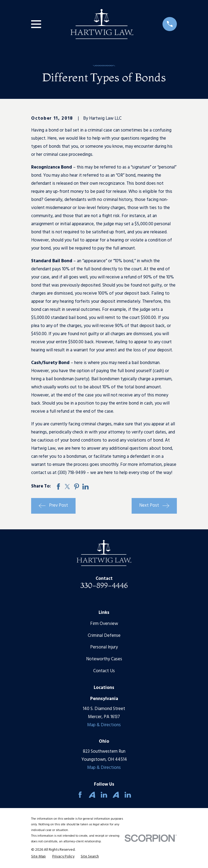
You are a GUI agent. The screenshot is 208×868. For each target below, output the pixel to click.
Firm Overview (104, 624)
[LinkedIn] (104, 795)
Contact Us (104, 671)
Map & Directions (104, 725)
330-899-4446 (104, 585)
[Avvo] (92, 795)
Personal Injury (104, 647)
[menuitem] (38, 857)
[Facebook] (80, 795)
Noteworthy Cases (104, 659)
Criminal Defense (104, 636)
